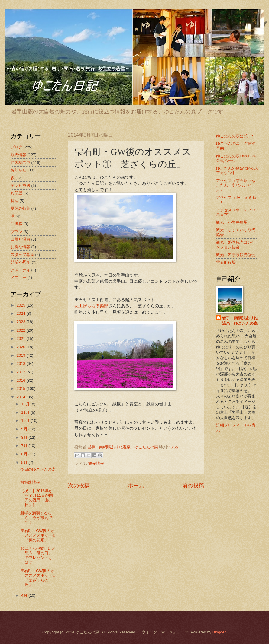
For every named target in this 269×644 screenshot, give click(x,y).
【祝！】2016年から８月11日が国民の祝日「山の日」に (36, 498)
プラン (16, 232)
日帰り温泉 (20, 239)
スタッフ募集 (22, 255)
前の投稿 (193, 486)
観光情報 (96, 463)
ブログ (16, 147)
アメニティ (20, 270)
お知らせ (18, 170)
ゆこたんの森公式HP (235, 136)
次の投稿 (79, 486)
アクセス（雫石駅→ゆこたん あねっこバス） (236, 185)
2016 (21, 380)
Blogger (219, 632)
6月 (25, 454)
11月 (26, 412)
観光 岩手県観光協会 (236, 255)
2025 (21, 305)
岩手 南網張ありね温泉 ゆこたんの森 (240, 321)
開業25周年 (21, 262)
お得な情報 (20, 247)
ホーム (136, 486)
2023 (21, 322)
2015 (21, 389)
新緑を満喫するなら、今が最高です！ (36, 518)
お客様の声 (20, 163)
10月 (26, 421)
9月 (25, 429)
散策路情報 (30, 482)
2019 (21, 355)
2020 (21, 347)
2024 (21, 313)
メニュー (18, 277)
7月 (25, 446)
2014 (21, 397)
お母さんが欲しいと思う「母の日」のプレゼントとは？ (38, 555)
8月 (25, 437)
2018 (21, 363)
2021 (21, 338)
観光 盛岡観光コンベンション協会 (236, 244)
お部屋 (16, 193)
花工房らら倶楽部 (91, 306)
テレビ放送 (20, 185)
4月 (25, 595)
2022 (21, 330)
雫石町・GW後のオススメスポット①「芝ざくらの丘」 (38, 578)
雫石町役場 (226, 262)
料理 (15, 201)
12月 (26, 404)
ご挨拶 (16, 224)
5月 (25, 462)
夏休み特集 (20, 208)
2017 (21, 372)
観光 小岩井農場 (232, 222)
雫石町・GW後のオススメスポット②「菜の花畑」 (38, 535)
